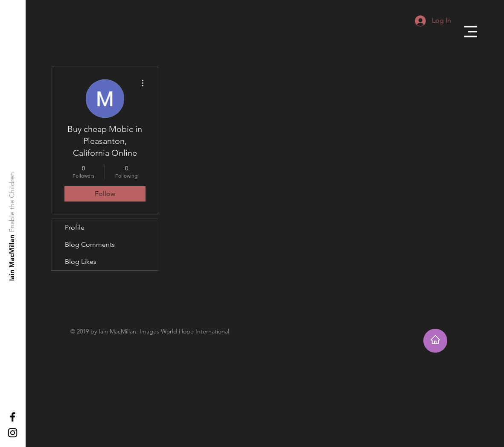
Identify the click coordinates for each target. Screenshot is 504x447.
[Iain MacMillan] (12, 258)
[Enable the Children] (12, 202)
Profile (75, 227)
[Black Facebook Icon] (13, 417)
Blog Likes (81, 261)
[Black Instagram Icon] (13, 433)
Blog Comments (90, 244)
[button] (471, 32)
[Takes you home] (435, 341)
